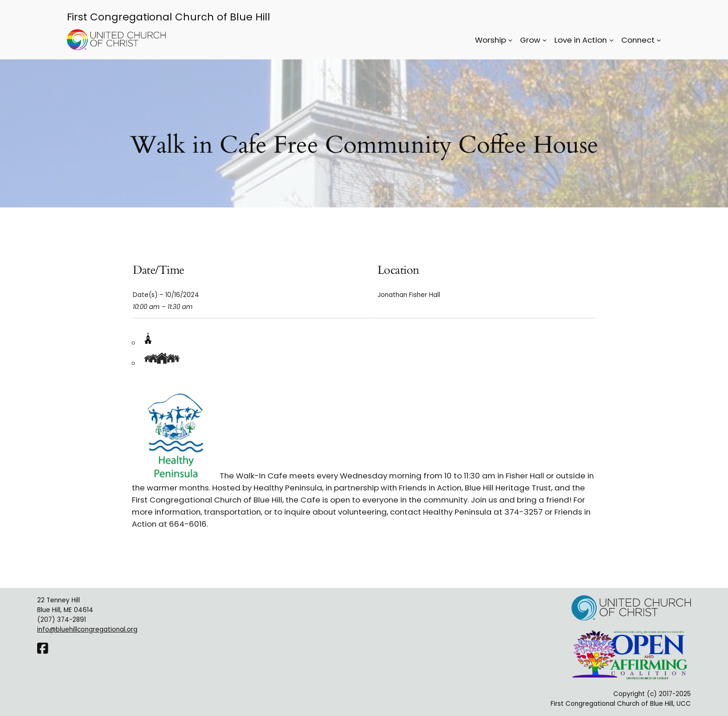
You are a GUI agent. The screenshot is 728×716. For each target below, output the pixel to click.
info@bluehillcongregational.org (87, 629)
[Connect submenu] (659, 40)
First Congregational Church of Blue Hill (169, 17)
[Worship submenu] (510, 40)
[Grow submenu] (545, 40)
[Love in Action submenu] (611, 40)
